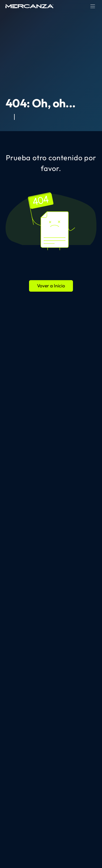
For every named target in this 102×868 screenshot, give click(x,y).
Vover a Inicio (51, 286)
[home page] (30, 6)
